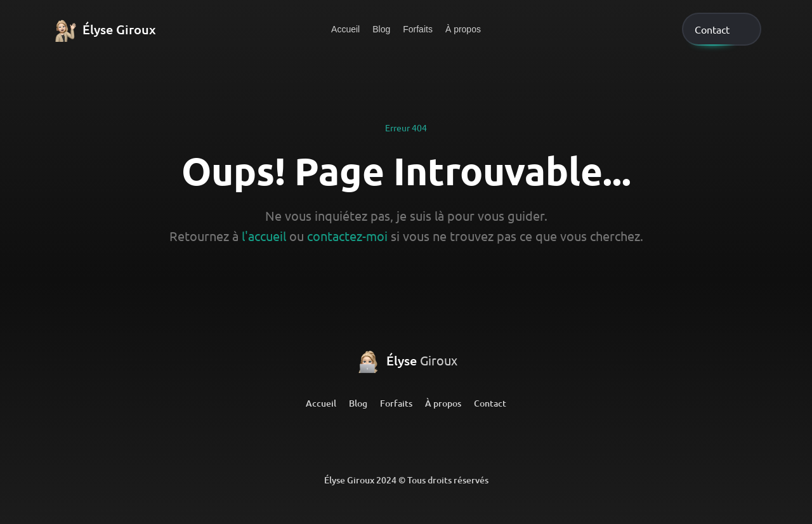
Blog (381, 29)
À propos (463, 29)
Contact (490, 403)
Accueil (345, 29)
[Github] (406, 442)
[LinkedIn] (357, 442)
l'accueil (264, 236)
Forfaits (418, 29)
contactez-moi (347, 236)
